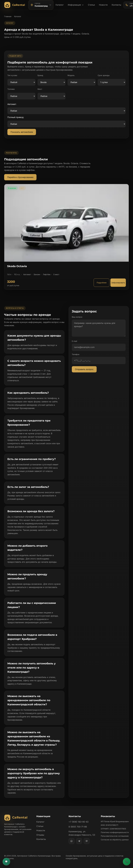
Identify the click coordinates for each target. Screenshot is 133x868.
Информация (76, 5)
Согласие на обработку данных (115, 840)
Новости (103, 5)
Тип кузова (12, 75)
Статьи (91, 5)
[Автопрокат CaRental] (15, 5)
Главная (8, 16)
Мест (40, 89)
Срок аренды (104, 75)
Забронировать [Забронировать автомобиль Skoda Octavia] (118, 283)
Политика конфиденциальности (115, 832)
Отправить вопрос (84, 369)
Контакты (116, 5)
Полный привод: (16, 117)
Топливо (11, 89)
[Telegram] (79, 841)
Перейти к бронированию (20, 177)
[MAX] (87, 841)
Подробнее (102, 283)
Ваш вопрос (77, 317)
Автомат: (12, 104)
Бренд (40, 75)
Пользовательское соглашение (115, 836)
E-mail (74, 341)
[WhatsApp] (72, 841)
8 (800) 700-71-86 (78, 827)
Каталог (60, 5)
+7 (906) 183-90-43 (79, 822)
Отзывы (40, 835)
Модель (71, 75)
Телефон (76, 354)
